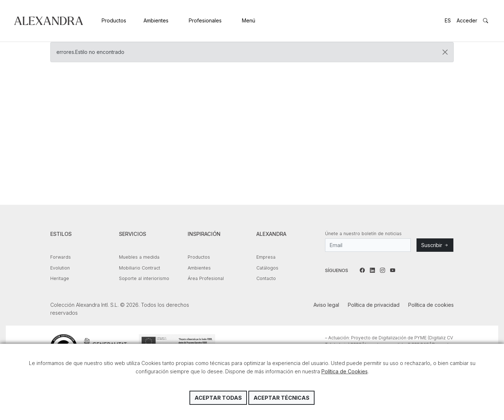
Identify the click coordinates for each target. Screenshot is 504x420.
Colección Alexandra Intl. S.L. (49, 21)
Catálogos (267, 268)
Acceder (467, 20)
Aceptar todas (218, 398)
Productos (114, 20)
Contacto (266, 278)
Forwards (61, 257)
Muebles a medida (139, 257)
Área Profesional (206, 278)
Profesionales (205, 20)
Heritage (60, 278)
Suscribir (435, 245)
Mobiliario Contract (140, 268)
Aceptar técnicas (281, 398)
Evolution (60, 268)
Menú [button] (249, 20)
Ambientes (156, 20)
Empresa (266, 257)
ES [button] (448, 20)
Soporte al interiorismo (144, 278)
